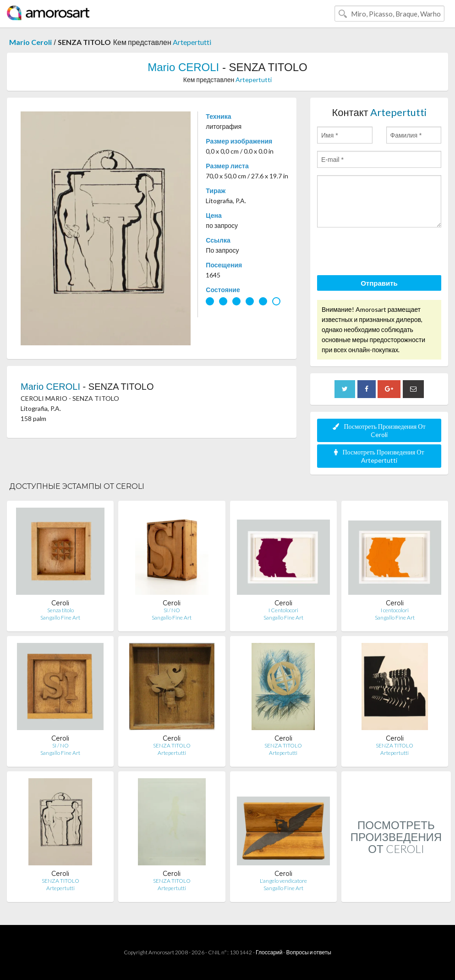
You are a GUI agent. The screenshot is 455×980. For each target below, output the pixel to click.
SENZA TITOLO (172, 745)
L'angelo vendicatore (283, 881)
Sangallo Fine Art (60, 617)
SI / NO (172, 610)
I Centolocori (283, 610)
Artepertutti (192, 42)
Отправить (379, 283)
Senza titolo (60, 610)
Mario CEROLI (183, 67)
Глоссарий (269, 952)
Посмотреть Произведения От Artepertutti (379, 456)
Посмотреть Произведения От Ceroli (379, 430)
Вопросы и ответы (308, 952)
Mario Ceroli (30, 42)
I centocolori (395, 610)
